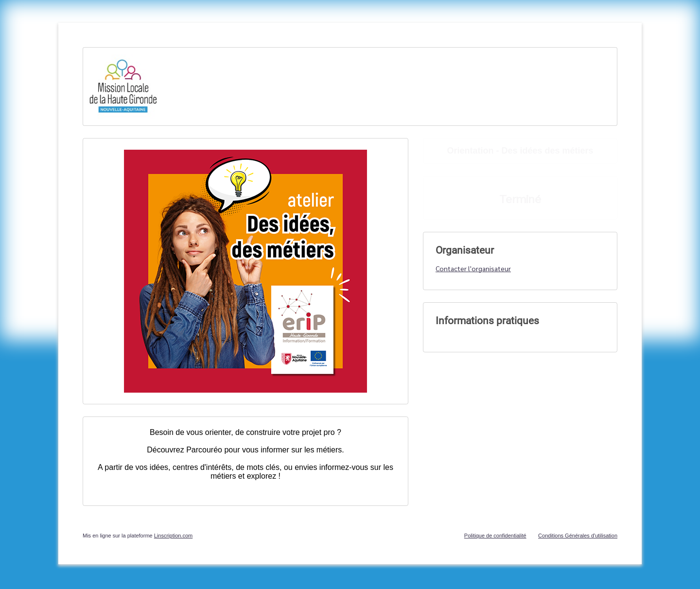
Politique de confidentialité (495, 536)
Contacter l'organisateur (473, 268)
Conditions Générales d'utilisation (578, 536)
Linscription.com (173, 536)
